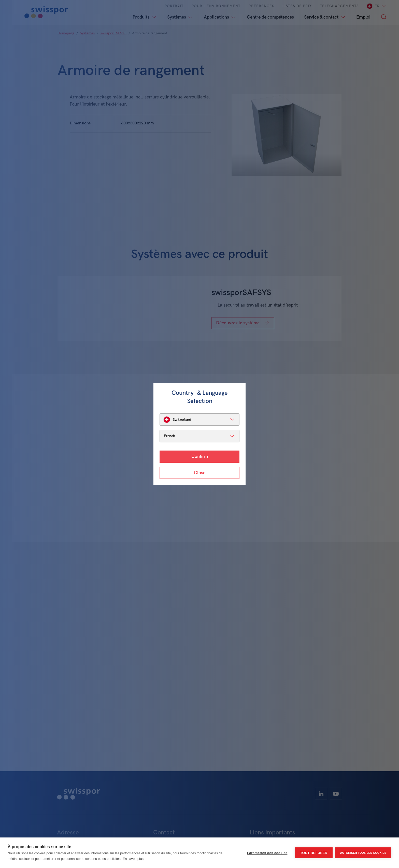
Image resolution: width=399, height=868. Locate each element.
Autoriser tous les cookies (363, 853)
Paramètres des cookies (267, 853)
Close (200, 473)
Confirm (200, 457)
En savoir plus (133, 859)
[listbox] (199, 419)
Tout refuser (314, 853)
